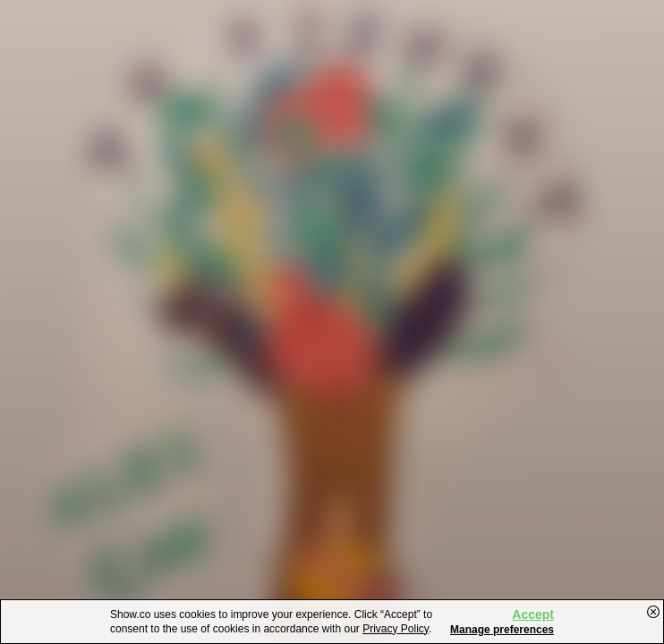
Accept (533, 614)
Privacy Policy (396, 629)
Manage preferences (502, 630)
